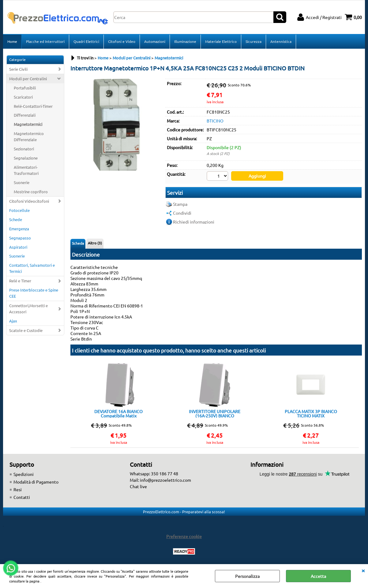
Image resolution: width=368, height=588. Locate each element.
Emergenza (19, 229)
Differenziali (25, 115)
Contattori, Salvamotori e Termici (32, 268)
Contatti (22, 497)
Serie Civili (18, 69)
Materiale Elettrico (221, 41)
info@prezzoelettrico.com (165, 480)
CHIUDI (363, 570)
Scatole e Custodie (26, 330)
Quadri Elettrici (86, 41)
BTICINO (215, 121)
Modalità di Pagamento (36, 482)
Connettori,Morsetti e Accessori (28, 309)
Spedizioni (24, 474)
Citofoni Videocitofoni (29, 201)
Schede (16, 219)
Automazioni (155, 41)
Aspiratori (18, 247)
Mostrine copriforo (31, 192)
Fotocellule (19, 210)
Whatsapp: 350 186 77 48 (154, 473)
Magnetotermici (28, 124)
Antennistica (281, 41)
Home (12, 41)
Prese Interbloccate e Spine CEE (34, 293)
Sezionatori (24, 149)
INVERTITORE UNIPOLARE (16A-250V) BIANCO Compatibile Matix (215, 413)
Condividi (182, 213)
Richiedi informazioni (194, 222)
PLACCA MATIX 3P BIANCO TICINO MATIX (311, 413)
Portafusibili (25, 88)
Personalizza (247, 576)
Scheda (78, 243)
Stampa (180, 204)
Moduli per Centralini (28, 79)
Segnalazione (26, 158)
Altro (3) (95, 243)
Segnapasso (20, 238)
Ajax (13, 321)
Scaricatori (23, 97)
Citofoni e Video (122, 41)
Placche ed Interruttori (45, 41)
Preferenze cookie (184, 536)
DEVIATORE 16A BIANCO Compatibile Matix (118, 413)
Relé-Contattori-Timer (33, 106)
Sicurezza (253, 41)
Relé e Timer (20, 281)
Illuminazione (185, 41)
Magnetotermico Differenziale (29, 136)
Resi (18, 489)
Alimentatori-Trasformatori (26, 170)
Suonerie (22, 182)
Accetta (318, 576)
